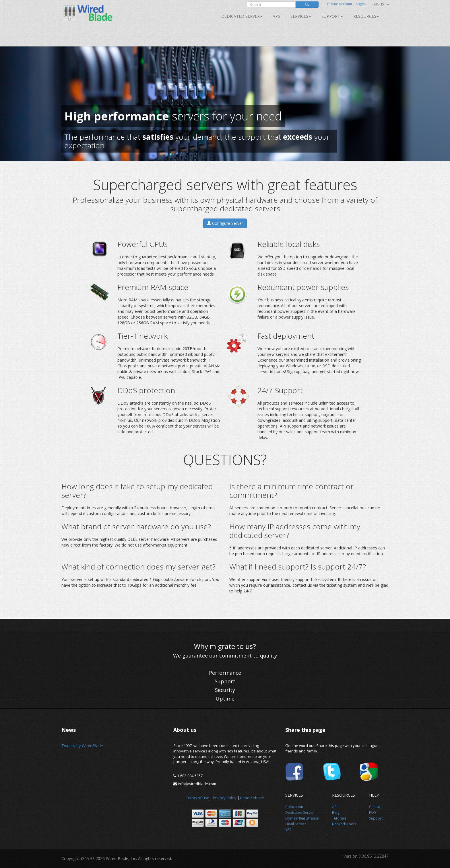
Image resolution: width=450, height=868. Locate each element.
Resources (366, 16)
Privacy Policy (225, 798)
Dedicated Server (242, 16)
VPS (277, 16)
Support (332, 16)
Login (360, 4)
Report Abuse (252, 798)
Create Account (340, 4)
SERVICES (301, 16)
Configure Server (225, 223)
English (381, 4)
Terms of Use (198, 798)
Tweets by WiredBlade (82, 746)
